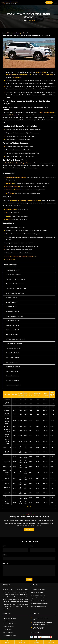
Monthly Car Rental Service (38, 595)
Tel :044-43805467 (38, 629)
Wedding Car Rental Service (38, 589)
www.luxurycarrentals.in (19, 219)
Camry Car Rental (8, 632)
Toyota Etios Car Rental (13, 270)
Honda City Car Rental (13, 380)
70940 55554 (15, 213)
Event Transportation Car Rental (39, 604)
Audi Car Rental (7, 630)
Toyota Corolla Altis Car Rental (15, 284)
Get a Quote (49, 3)
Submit (29, 580)
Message (5, 564)
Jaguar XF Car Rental (12, 371)
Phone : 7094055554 (38, 627)
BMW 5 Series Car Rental (13, 367)
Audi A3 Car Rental (12, 298)
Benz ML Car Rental (12, 362)
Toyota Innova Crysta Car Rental (15, 279)
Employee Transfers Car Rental (39, 598)
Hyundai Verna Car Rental (14, 385)
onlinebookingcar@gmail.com (19, 216)
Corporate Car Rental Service (38, 607)
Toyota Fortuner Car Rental (14, 344)
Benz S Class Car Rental (13, 353)
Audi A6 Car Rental (12, 302)
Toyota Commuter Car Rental (14, 316)
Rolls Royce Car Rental (13, 312)
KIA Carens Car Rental (12, 330)
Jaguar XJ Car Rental (12, 376)
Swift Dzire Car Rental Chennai (15, 293)
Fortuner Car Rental (9, 627)
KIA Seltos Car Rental (12, 335)
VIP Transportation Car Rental (39, 601)
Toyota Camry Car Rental (13, 348)
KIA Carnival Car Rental (13, 325)
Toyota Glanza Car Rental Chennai (16, 289)
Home (25, 20)
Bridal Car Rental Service (37, 592)
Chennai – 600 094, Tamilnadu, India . (41, 619)
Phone (5, 555)
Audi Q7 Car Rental (12, 307)
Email (31, 546)
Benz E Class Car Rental (13, 357)
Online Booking (29, 529)
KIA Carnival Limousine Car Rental (16, 339)
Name (4, 546)
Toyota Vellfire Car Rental (13, 321)
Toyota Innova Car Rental (13, 275)
